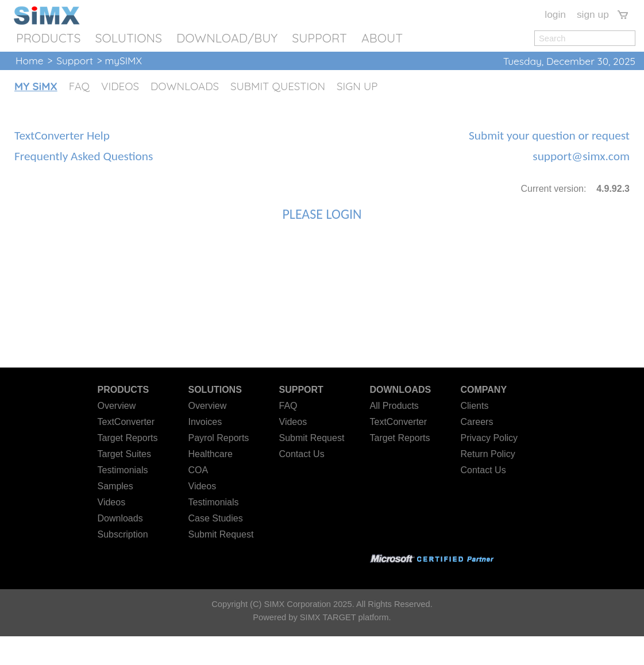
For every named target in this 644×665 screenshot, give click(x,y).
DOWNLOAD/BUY (227, 38)
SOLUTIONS (128, 38)
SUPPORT (319, 38)
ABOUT (382, 38)
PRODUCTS (48, 38)
